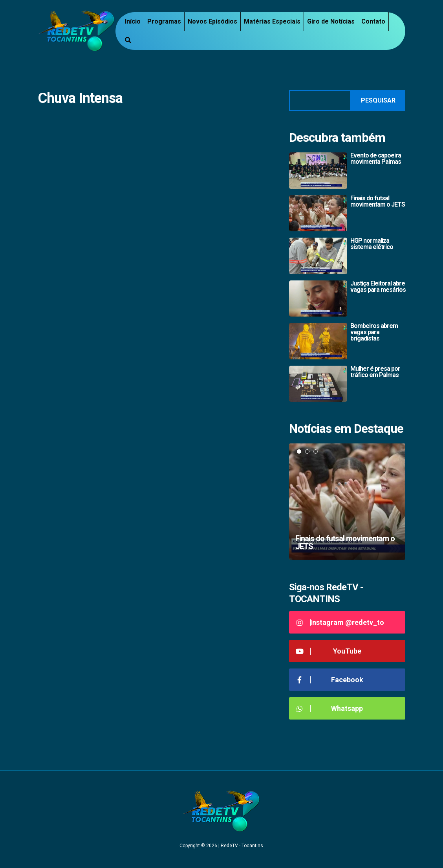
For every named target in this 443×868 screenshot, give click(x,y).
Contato (373, 21)
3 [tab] (316, 451)
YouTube (328, 651)
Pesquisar (378, 100)
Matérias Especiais (272, 21)
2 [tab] (307, 451)
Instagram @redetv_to (340, 622)
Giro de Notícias (331, 21)
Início (133, 21)
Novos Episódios (212, 21)
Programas (164, 21)
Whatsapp (329, 708)
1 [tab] (299, 451)
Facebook (329, 680)
